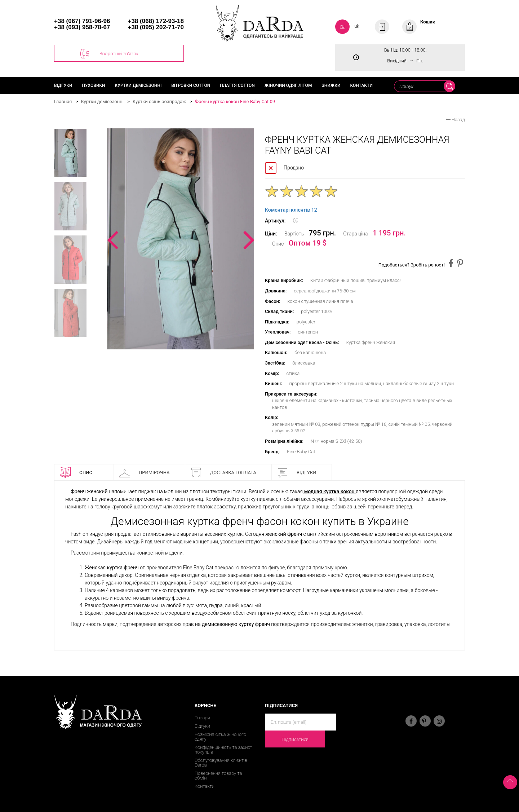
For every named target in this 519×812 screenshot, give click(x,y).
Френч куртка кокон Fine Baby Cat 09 (235, 101)
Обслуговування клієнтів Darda (221, 763)
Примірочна (145, 472)
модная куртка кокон (329, 491)
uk (357, 26)
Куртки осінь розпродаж (159, 101)
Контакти (361, 85)
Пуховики (94, 85)
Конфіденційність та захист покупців (223, 750)
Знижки (331, 85)
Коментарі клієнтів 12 (291, 210)
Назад (455, 120)
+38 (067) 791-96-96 (82, 21)
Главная (63, 101)
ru (342, 26)
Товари (202, 718)
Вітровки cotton (191, 85)
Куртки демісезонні (138, 85)
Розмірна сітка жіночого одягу (220, 737)
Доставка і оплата (223, 472)
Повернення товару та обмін (218, 776)
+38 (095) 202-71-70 (156, 27)
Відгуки (63, 85)
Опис (76, 472)
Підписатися (295, 739)
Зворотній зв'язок (109, 54)
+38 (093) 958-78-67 (82, 27)
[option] (180, 239)
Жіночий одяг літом (288, 85)
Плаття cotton (237, 85)
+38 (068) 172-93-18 (156, 21)
